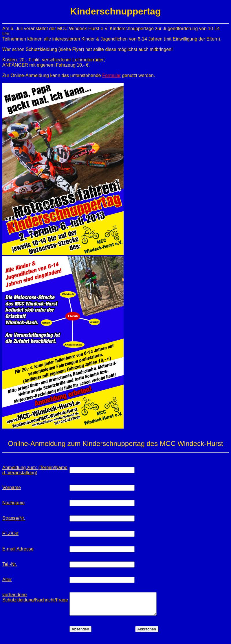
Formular (111, 75)
